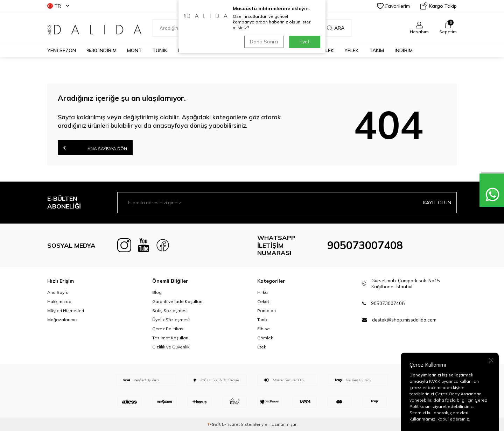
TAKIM (377, 50)
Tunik (262, 320)
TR (58, 6)
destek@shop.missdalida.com (404, 320)
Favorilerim (393, 6)
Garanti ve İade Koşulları (177, 301)
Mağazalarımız (62, 320)
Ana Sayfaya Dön (95, 148)
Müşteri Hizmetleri (66, 310)
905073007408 (365, 245)
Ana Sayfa (58, 292)
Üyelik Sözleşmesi (171, 320)
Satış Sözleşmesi (170, 310)
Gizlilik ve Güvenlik (171, 347)
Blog (157, 292)
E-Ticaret (231, 424)
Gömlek (265, 338)
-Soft (214, 424)
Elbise (264, 329)
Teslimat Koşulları (170, 338)
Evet (304, 42)
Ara (336, 28)
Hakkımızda (59, 301)
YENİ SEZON (62, 50)
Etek (262, 347)
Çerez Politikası (168, 329)
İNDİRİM (404, 50)
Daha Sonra (264, 42)
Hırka (262, 292)
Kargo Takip (439, 6)
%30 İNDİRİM (101, 50)
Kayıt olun (437, 203)
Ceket (263, 301)
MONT (134, 50)
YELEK (352, 50)
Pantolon (267, 310)
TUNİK (160, 50)
